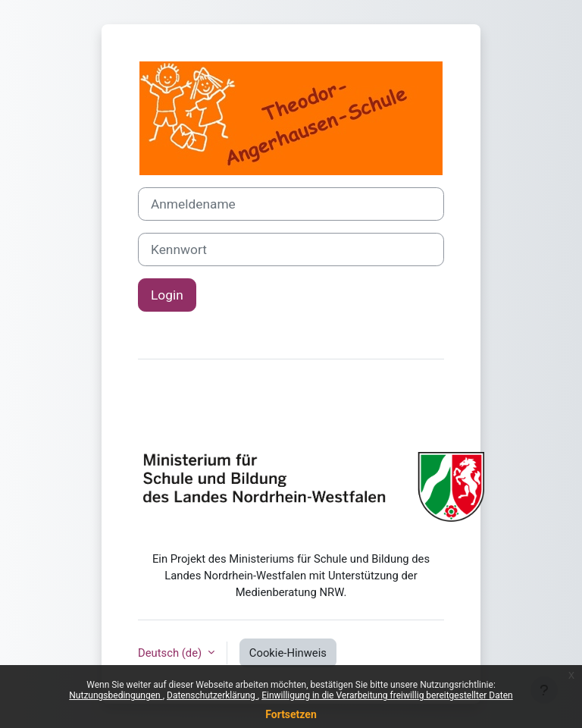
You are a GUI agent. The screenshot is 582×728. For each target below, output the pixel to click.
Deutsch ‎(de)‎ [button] (171, 653)
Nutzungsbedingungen (116, 695)
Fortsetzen (291, 714)
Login (167, 295)
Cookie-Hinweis (288, 653)
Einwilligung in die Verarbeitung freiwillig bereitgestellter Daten (387, 695)
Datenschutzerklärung (212, 695)
